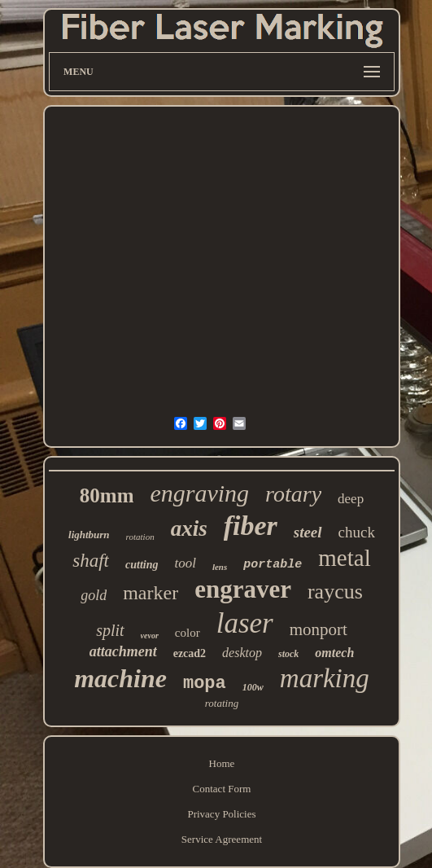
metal (344, 558)
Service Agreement (222, 839)
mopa (205, 684)
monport (319, 629)
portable (273, 565)
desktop (242, 653)
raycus (335, 592)
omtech (334, 653)
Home (222, 763)
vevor (150, 636)
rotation (140, 537)
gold (94, 595)
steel (308, 532)
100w (253, 687)
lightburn (89, 535)
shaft (91, 561)
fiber (251, 526)
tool (185, 563)
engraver (243, 589)
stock (288, 654)
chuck (357, 532)
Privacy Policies (221, 814)
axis (189, 528)
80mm (107, 495)
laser (245, 623)
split (110, 630)
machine (120, 678)
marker (151, 593)
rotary (293, 494)
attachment (123, 651)
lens (220, 567)
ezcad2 (190, 653)
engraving (199, 493)
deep (351, 499)
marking (325, 678)
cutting (142, 565)
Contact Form (222, 789)
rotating (222, 703)
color (188, 633)
